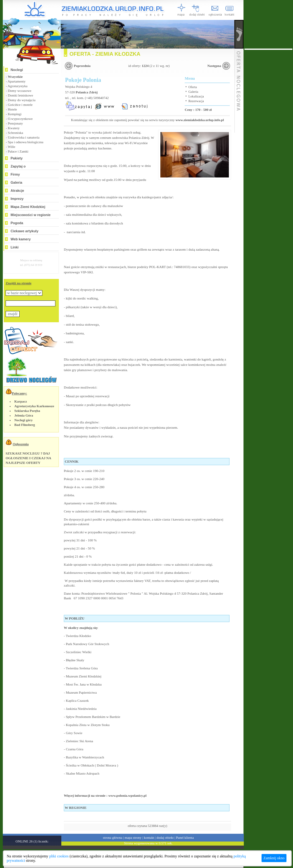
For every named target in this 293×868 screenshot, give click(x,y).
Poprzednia (82, 66)
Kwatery (14, 128)
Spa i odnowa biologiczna (26, 142)
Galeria (16, 182)
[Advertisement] (268, 143)
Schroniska (15, 133)
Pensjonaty (15, 123)
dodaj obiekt (165, 837)
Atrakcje (17, 191)
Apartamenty (17, 81)
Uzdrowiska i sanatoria (24, 137)
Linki (15, 247)
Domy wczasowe (19, 91)
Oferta (193, 87)
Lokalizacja (196, 96)
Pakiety (17, 158)
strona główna (113, 837)
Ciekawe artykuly (24, 231)
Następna (214, 66)
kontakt (149, 837)
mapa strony (133, 837)
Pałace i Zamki (18, 151)
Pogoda (17, 223)
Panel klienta (185, 837)
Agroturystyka (18, 86)
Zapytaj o (18, 166)
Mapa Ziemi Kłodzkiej (28, 207)
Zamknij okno (274, 858)
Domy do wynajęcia (22, 100)
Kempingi (15, 114)
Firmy (15, 174)
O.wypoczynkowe (20, 119)
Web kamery (21, 239)
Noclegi (17, 70)
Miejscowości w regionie (31, 215)
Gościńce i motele (20, 105)
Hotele (12, 109)
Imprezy (17, 199)
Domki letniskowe (20, 95)
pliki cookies (59, 856)
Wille (12, 147)
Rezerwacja (196, 101)
